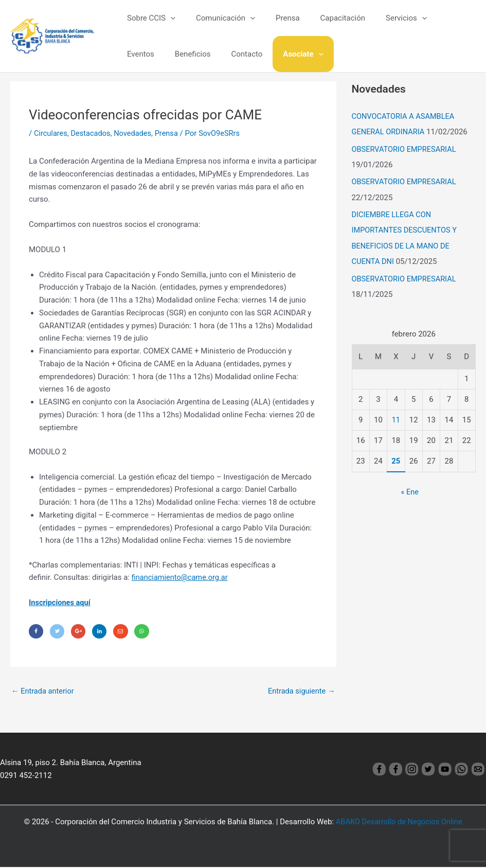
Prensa (275, 18)
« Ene (410, 491)
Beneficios (142, 54)
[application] (168, 18)
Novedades (136, 133)
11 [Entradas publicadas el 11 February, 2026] (396, 419)
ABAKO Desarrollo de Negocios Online (399, 823)
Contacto (192, 54)
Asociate (243, 54)
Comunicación (218, 18)
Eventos (433, 18)
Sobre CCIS (149, 18)
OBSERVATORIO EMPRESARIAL (406, 149)
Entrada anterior (43, 692)
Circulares (51, 133)
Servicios (383, 18)
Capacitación (325, 18)
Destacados (92, 133)
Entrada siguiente (301, 692)
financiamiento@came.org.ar (181, 577)
